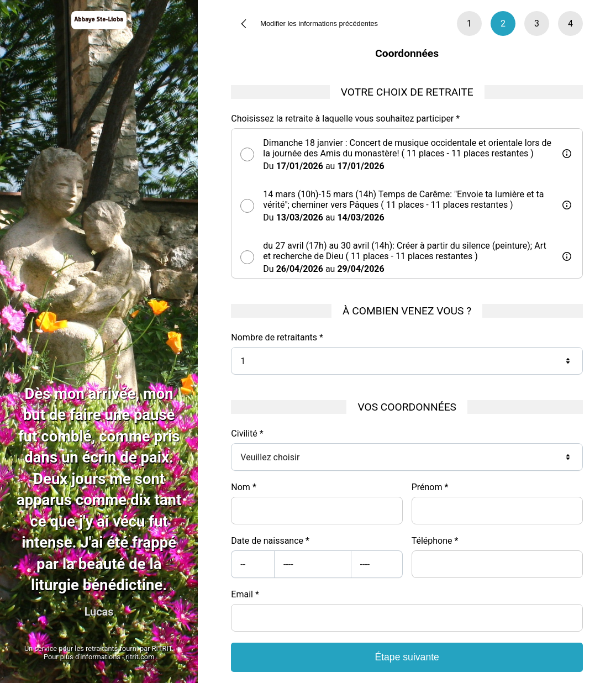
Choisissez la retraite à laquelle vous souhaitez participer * (345, 119)
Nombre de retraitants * (277, 337)
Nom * (243, 487)
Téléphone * (435, 541)
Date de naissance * (270, 541)
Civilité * (247, 434)
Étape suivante (407, 657)
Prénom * (430, 487)
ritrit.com (140, 657)
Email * (245, 594)
